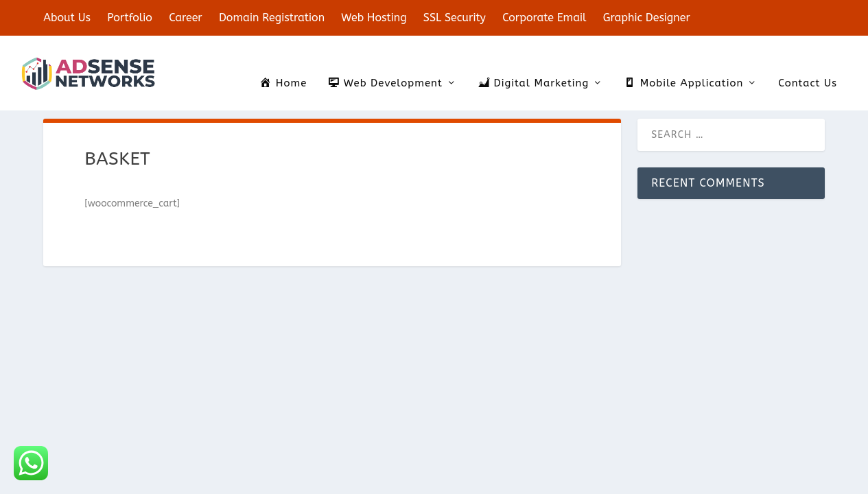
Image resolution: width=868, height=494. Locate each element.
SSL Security (455, 17)
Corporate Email (544, 17)
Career (186, 17)
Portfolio (130, 17)
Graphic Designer (647, 17)
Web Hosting (374, 17)
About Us (67, 17)
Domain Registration (272, 17)
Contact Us (808, 63)
